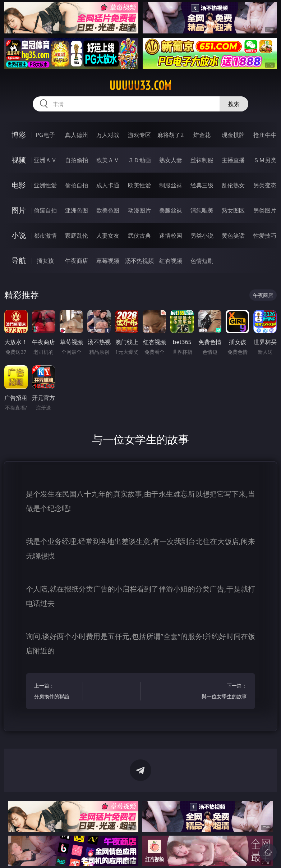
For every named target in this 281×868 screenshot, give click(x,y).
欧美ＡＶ (108, 160)
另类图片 (265, 210)
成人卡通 (108, 185)
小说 (19, 235)
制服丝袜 (171, 185)
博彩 (19, 135)
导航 (19, 261)
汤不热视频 (139, 261)
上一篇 (57, 692)
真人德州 (77, 135)
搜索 (234, 104)
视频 (19, 160)
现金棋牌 (233, 135)
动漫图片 (139, 210)
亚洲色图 (77, 210)
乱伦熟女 (233, 185)
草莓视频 (108, 261)
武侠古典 (139, 236)
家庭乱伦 (77, 236)
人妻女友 (108, 236)
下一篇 (224, 692)
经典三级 (202, 185)
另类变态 (265, 185)
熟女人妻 (171, 160)
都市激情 (45, 236)
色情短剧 (202, 261)
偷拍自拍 (77, 185)
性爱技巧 (265, 236)
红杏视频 (171, 261)
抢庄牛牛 (265, 135)
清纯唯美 (202, 210)
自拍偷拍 (77, 160)
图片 (19, 210)
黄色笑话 (233, 236)
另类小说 (202, 236)
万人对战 (108, 135)
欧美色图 (108, 210)
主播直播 (233, 160)
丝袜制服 (202, 160)
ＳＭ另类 (265, 160)
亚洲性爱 (45, 185)
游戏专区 (139, 135)
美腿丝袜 (171, 210)
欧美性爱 (139, 185)
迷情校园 (171, 236)
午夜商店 (77, 261)
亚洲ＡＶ (45, 160)
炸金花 (202, 135)
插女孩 (45, 261)
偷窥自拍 (45, 210)
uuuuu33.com (140, 86)
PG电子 (45, 135)
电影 (19, 185)
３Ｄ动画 (139, 160)
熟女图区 (233, 210)
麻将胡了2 (171, 135)
